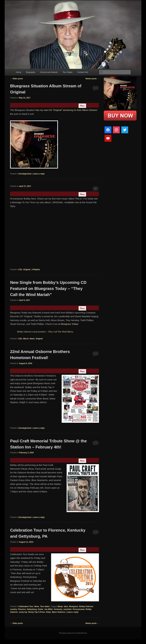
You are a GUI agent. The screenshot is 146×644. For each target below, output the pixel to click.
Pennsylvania (79, 609)
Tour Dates (67, 72)
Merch (26, 339)
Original (27, 270)
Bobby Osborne (86, 606)
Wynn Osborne (58, 612)
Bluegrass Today (69, 324)
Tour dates (45, 606)
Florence (22, 609)
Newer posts (92, 79)
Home (19, 72)
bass (66, 606)
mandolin (67, 609)
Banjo (60, 606)
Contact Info (83, 72)
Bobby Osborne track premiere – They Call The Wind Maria (45, 332)
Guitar (40, 609)
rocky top (23, 612)
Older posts (16, 79)
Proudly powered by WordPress (73, 633)
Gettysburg (32, 609)
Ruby (48, 612)
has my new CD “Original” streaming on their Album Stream (66, 110)
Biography (31, 72)
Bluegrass (74, 606)
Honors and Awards (49, 72)
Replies (36, 270)
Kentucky (58, 609)
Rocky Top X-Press (37, 612)
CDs (20, 270)
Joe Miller (49, 609)
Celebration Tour (26, 606)
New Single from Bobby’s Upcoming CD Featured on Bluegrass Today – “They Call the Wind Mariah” (48, 289)
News (32, 339)
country (14, 609)
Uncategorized (25, 174)
